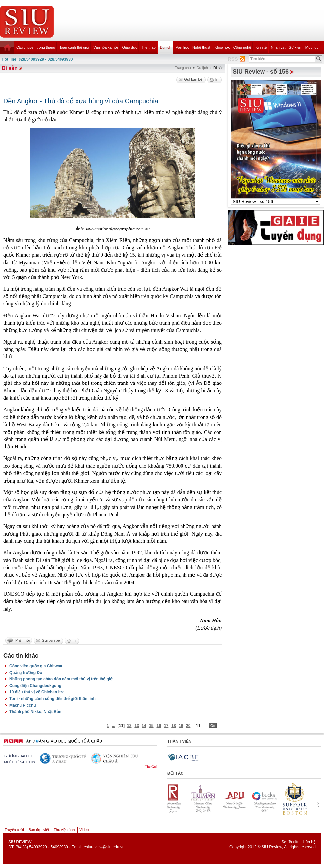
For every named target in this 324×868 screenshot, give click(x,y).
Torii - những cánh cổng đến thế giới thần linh (52, 699)
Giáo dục (130, 47)
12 (129, 726)
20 (188, 726)
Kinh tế (261, 47)
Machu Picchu (23, 705)
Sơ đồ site (290, 842)
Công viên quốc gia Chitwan (36, 666)
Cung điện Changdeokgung (35, 686)
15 (151, 726)
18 (173, 726)
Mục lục (312, 47)
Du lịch (166, 47)
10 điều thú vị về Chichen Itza (37, 692)
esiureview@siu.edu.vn (104, 847)
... (114, 726)
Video (84, 830)
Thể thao (148, 47)
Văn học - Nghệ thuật (193, 47)
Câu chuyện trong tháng (36, 47)
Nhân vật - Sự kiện (286, 47)
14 (144, 726)
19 (181, 726)
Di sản (10, 68)
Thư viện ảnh (64, 830)
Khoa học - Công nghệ (233, 47)
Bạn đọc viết (39, 830)
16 (159, 726)
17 (166, 726)
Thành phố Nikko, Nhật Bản (35, 712)
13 (136, 726)
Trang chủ (183, 68)
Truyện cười (14, 830)
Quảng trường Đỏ (26, 673)
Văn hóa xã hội (105, 47)
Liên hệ (309, 842)
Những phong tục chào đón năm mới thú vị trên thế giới (61, 679)
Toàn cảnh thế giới (74, 47)
